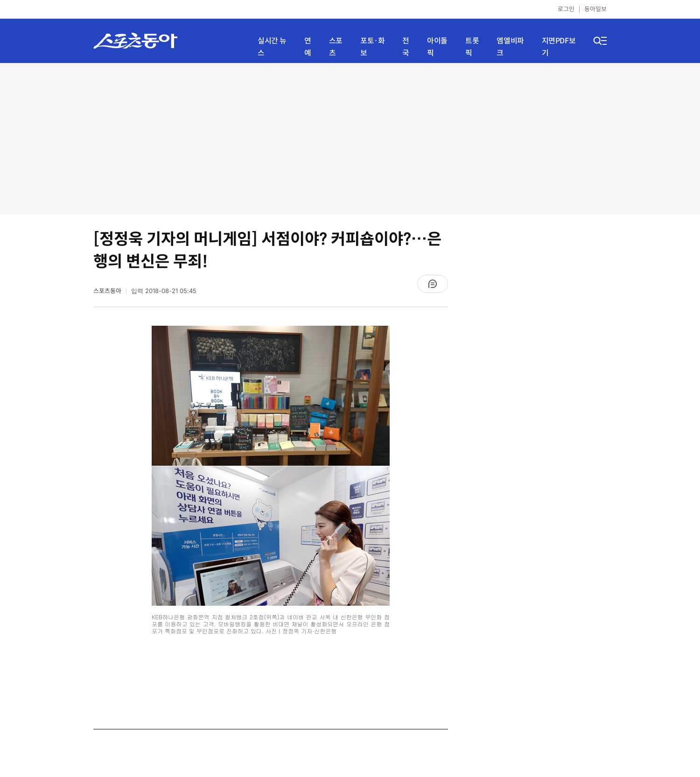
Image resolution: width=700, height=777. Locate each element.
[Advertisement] (350, 138)
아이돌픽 (437, 47)
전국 (406, 47)
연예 (308, 47)
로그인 (566, 9)
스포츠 (336, 47)
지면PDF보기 (559, 47)
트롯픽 (472, 47)
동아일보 (595, 9)
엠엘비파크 (510, 47)
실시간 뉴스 (272, 47)
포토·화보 (372, 47)
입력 (164, 291)
